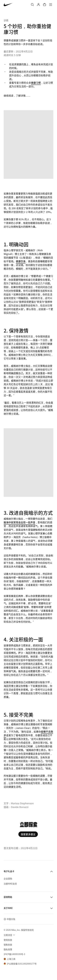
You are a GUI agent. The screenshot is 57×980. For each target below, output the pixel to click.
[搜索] (32, 5)
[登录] (38, 5)
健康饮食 (21, 261)
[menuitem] (10, 935)
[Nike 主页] (8, 5)
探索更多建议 (28, 834)
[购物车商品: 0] (45, 5)
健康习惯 (36, 83)
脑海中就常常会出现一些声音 (19, 522)
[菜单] (51, 5)
